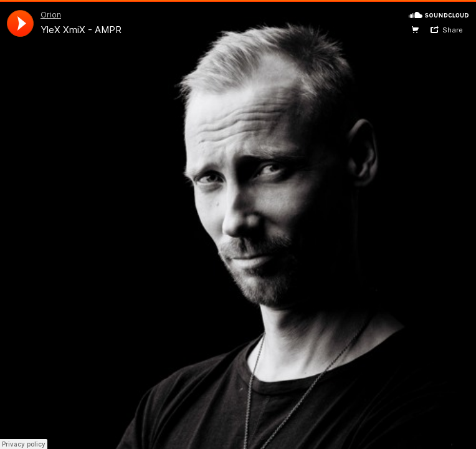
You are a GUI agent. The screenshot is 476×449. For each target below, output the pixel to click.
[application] (20, 23)
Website (415, 30)
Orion (51, 15)
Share (453, 30)
